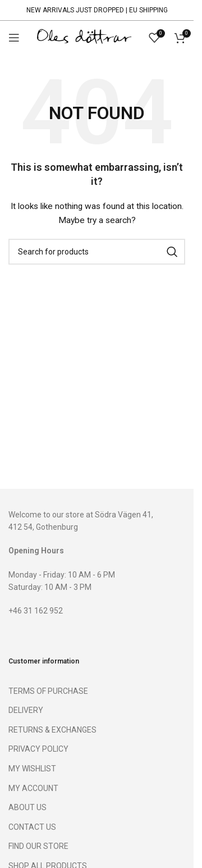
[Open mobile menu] (14, 38)
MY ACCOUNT (33, 788)
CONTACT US (32, 827)
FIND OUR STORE (38, 846)
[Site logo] (84, 37)
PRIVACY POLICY (38, 749)
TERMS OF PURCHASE (48, 691)
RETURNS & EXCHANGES (52, 730)
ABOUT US (27, 807)
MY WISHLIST (32, 769)
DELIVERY (26, 710)
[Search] (97, 252)
